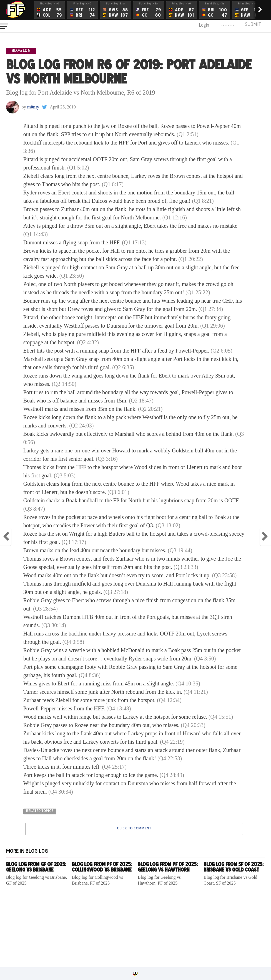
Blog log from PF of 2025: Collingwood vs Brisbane (102, 867)
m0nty (33, 107)
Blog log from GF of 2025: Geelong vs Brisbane (36, 867)
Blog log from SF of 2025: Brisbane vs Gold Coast (233, 867)
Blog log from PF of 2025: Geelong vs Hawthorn (168, 867)
